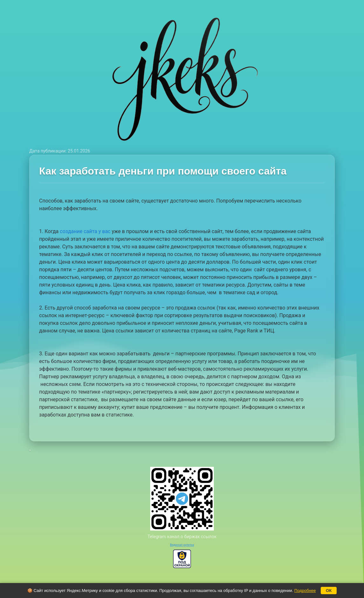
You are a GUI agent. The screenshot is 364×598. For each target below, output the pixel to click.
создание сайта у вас (85, 231)
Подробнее (305, 591)
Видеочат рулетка (182, 545)
